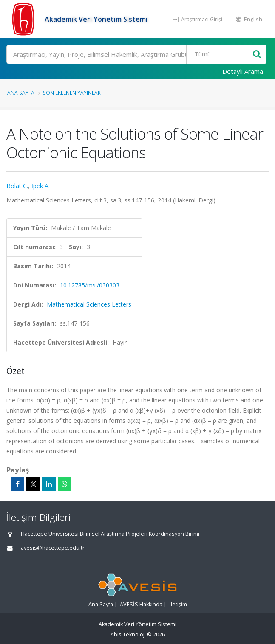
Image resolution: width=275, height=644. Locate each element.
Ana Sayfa (21, 93)
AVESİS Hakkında (141, 604)
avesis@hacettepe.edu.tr (53, 548)
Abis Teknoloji (128, 634)
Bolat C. (17, 186)
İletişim (178, 604)
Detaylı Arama (243, 71)
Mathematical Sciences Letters (89, 304)
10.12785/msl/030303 (90, 285)
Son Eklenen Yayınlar (72, 93)
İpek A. (41, 186)
